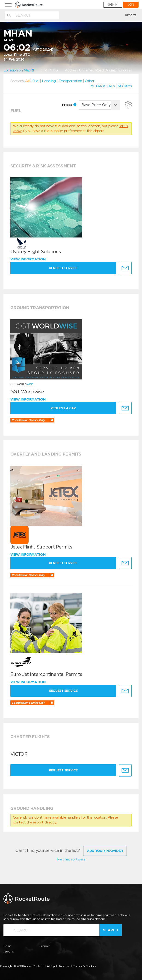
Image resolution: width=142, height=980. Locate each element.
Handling (49, 81)
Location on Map (19, 70)
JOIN (131, 5)
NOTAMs (125, 86)
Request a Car (63, 408)
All (27, 81)
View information (28, 259)
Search (111, 930)
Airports (130, 15)
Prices (69, 105)
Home (7, 946)
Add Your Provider (105, 851)
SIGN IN (113, 5)
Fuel (36, 81)
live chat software (71, 859)
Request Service (63, 268)
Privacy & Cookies (84, 966)
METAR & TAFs (103, 86)
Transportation (70, 81)
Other (90, 81)
